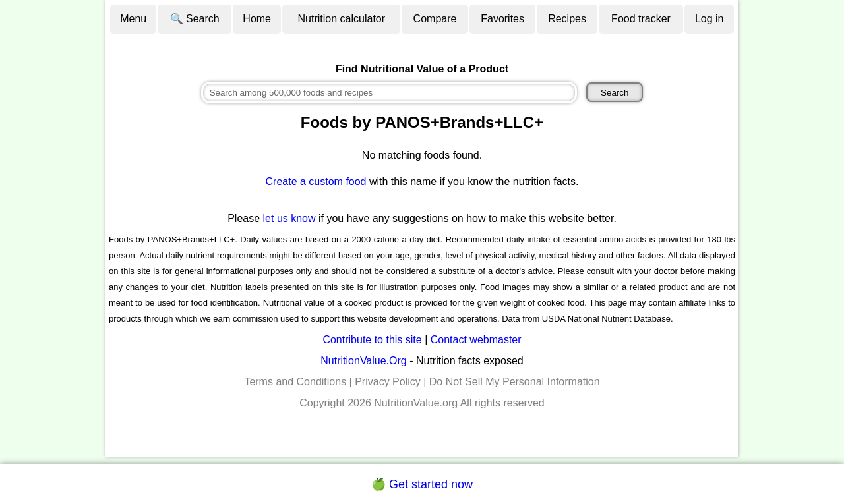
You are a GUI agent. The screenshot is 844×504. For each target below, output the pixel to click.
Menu (133, 19)
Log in (709, 19)
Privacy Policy (388, 382)
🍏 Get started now (422, 484)
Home (257, 19)
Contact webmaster (476, 340)
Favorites (502, 19)
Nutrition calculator (342, 19)
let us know (289, 218)
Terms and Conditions (295, 382)
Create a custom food (316, 182)
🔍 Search (195, 19)
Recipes (567, 19)
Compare (435, 19)
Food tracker (641, 19)
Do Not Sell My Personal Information (515, 382)
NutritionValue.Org (363, 361)
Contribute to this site (372, 340)
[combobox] (389, 93)
